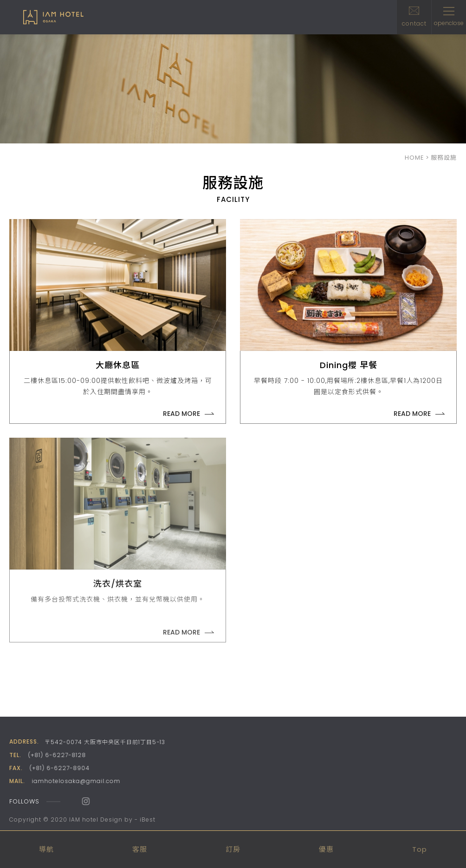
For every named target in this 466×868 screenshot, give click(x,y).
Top (420, 849)
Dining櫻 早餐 (349, 365)
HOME (414, 158)
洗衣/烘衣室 (118, 584)
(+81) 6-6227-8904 (59, 768)
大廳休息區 (118, 365)
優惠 (326, 849)
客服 (140, 849)
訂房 (233, 849)
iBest (148, 819)
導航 (46, 849)
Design (111, 819)
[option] (233, 89)
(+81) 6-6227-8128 (56, 755)
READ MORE (181, 414)
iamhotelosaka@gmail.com (75, 781)
